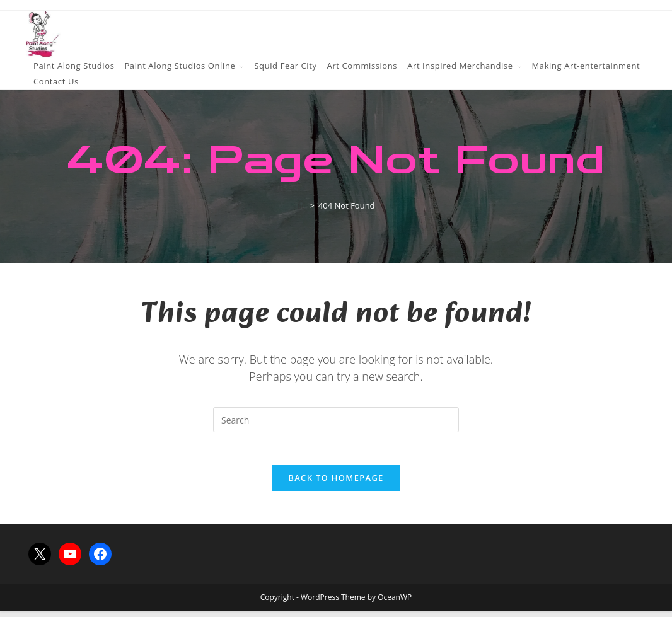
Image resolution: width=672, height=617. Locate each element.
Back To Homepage (336, 484)
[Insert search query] (336, 420)
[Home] (301, 205)
